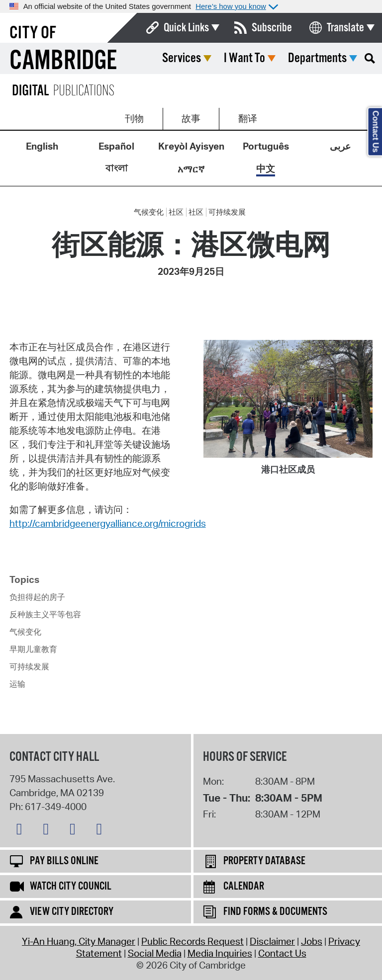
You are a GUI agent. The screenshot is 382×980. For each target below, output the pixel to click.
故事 (191, 118)
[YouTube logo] (101, 831)
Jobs (312, 941)
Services (182, 58)
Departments (317, 58)
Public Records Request (192, 941)
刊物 (134, 118)
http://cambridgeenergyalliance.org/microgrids (108, 523)
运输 (17, 684)
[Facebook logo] (48, 831)
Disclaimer (272, 941)
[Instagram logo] (75, 831)
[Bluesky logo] (22, 831)
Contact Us (282, 953)
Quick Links (186, 28)
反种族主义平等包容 (45, 614)
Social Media (155, 953)
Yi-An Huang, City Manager (79, 941)
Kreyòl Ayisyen (191, 146)
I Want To (244, 58)
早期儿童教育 (33, 649)
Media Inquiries (220, 953)
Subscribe (272, 28)
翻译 (248, 118)
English (42, 146)
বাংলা (117, 168)
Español (116, 146)
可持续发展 (227, 212)
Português (266, 146)
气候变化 (149, 212)
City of (33, 33)
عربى (340, 146)
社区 (176, 212)
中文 (266, 168)
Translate (345, 28)
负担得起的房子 (37, 597)
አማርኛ (191, 169)
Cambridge (63, 61)
